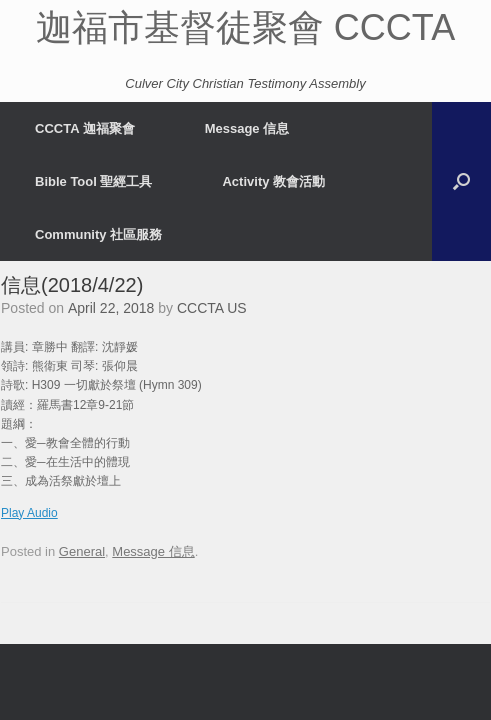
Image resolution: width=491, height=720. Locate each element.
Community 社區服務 (98, 234)
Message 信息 (247, 128)
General (82, 551)
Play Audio (29, 513)
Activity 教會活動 (273, 181)
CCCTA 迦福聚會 (85, 128)
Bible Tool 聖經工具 (93, 181)
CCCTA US (212, 308)
